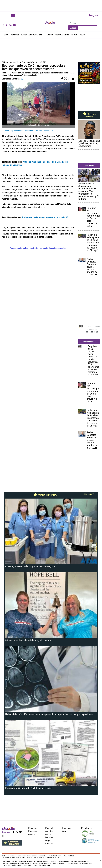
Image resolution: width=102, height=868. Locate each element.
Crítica (48, 834)
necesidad (48, 131)
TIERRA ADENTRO (62, 35)
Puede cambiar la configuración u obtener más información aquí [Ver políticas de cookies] (26, 865)
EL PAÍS (74, 35)
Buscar (73, 28)
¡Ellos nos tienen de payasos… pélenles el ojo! (93, 329)
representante (17, 131)
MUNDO (50, 35)
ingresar (94, 15)
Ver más (89, 494)
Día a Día (49, 837)
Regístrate (33, 828)
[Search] (83, 23)
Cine (64, 831)
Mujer (48, 840)
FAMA (6, 35)
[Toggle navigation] (13, 15)
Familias (38, 131)
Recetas (49, 844)
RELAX (82, 35)
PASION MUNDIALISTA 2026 (32, 35)
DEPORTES (15, 35)
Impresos (67, 828)
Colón (6, 131)
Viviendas (29, 131)
